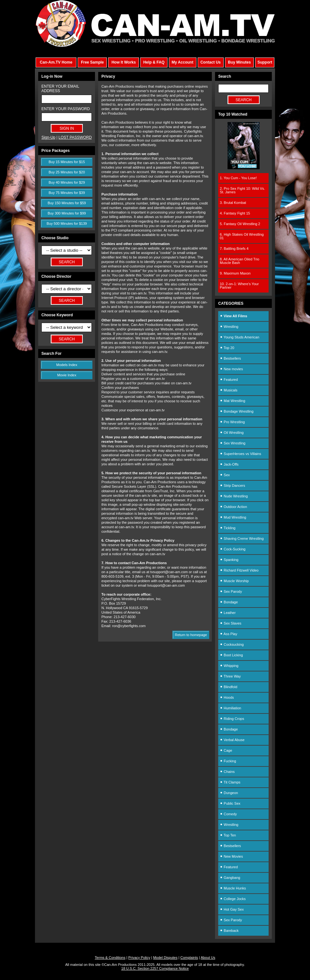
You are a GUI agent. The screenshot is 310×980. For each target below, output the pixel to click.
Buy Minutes (239, 62)
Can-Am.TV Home (56, 62)
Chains (227, 772)
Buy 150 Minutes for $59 (67, 203)
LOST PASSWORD (75, 137)
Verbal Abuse (232, 740)
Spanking (229, 560)
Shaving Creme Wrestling (242, 538)
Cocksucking (232, 644)
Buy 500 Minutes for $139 (67, 223)
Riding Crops (232, 719)
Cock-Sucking (233, 549)
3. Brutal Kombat (233, 203)
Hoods (227, 697)
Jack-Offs (229, 464)
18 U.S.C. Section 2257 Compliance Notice (155, 968)
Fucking (228, 761)
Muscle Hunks (233, 888)
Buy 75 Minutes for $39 (67, 193)
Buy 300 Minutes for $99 (67, 213)
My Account (183, 62)
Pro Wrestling (232, 422)
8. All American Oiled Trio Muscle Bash (240, 261)
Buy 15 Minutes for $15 (67, 162)
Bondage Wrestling (237, 411)
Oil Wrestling (232, 433)
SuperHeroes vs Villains (241, 454)
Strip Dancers (232, 486)
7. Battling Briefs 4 (234, 249)
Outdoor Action (233, 507)
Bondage (229, 602)
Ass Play (228, 634)
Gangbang (230, 878)
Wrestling (229, 327)
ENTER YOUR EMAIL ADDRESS (60, 89)
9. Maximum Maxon (235, 273)
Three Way (230, 676)
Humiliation (230, 708)
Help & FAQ (154, 62)
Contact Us (210, 62)
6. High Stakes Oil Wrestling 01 (242, 236)
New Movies (231, 856)
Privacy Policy (139, 958)
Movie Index (67, 375)
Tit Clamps (230, 782)
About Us (208, 958)
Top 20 (227, 348)
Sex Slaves (231, 623)
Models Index (67, 365)
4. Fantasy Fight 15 (235, 213)
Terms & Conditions (110, 958)
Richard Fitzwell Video (239, 570)
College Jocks (233, 899)
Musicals (229, 390)
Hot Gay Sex (232, 909)
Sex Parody (231, 591)
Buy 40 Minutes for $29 (67, 182)
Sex (225, 475)
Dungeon (229, 793)
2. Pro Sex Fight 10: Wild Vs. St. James (242, 190)
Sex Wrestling (233, 443)
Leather (228, 613)
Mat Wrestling (232, 401)
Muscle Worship (234, 581)
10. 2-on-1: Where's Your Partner (239, 286)
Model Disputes (165, 958)
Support (265, 62)
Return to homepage (191, 635)
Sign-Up (48, 137)
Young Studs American (240, 337)
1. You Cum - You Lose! (238, 178)
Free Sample (92, 62)
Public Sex (230, 803)
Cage (226, 750)
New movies (231, 369)
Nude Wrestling (234, 496)
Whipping (229, 666)
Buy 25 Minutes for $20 (67, 172)
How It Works (124, 62)
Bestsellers (230, 358)
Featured (229, 380)
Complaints (189, 958)
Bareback (229, 931)
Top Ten (228, 835)
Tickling (228, 528)
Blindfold (228, 687)
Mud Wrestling (233, 517)
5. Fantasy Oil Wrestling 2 (240, 224)
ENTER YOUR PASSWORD (66, 109)
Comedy (228, 814)
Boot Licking (231, 655)
